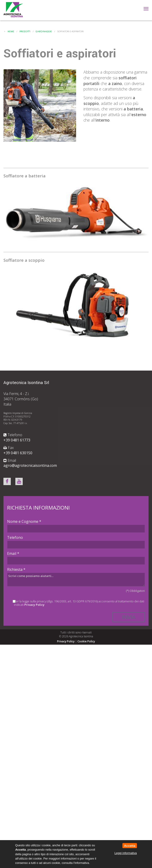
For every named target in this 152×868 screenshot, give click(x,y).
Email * (13, 553)
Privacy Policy (34, 605)
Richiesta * (16, 569)
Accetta (130, 846)
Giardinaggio (44, 31)
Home (11, 31)
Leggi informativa (126, 853)
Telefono (15, 537)
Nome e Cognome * (24, 521)
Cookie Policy (86, 641)
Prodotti (25, 31)
